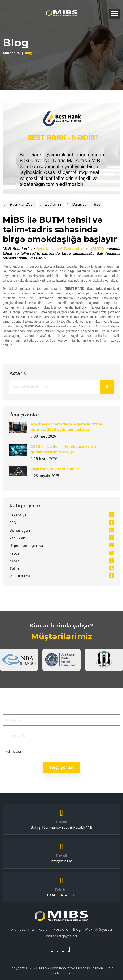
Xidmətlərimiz (23, 929)
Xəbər (61, 561)
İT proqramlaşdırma (61, 546)
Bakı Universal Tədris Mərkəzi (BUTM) (70, 249)
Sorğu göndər (61, 767)
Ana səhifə (11, 53)
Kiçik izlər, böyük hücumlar (55, 469)
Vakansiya (61, 515)
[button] (115, 14)
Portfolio (61, 929)
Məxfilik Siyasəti (99, 929)
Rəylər (44, 929)
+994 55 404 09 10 (61, 895)
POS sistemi (61, 576)
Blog (77, 929)
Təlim (61, 568)
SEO (61, 523)
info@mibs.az (61, 861)
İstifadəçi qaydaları (61, 936)
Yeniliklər (61, 538)
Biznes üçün (61, 530)
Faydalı (61, 553)
